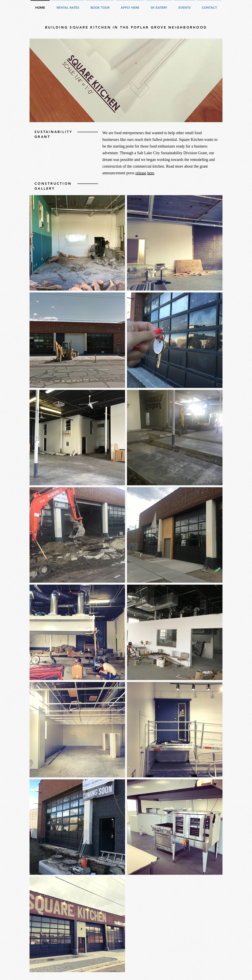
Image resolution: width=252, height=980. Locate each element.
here (151, 173)
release (141, 173)
